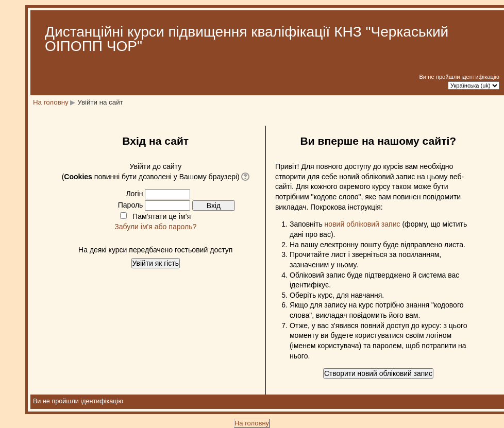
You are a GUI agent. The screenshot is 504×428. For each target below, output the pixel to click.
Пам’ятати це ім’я (162, 216)
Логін (134, 194)
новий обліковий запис (363, 224)
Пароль (131, 205)
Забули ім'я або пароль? (155, 227)
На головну (51, 102)
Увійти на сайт (100, 102)
